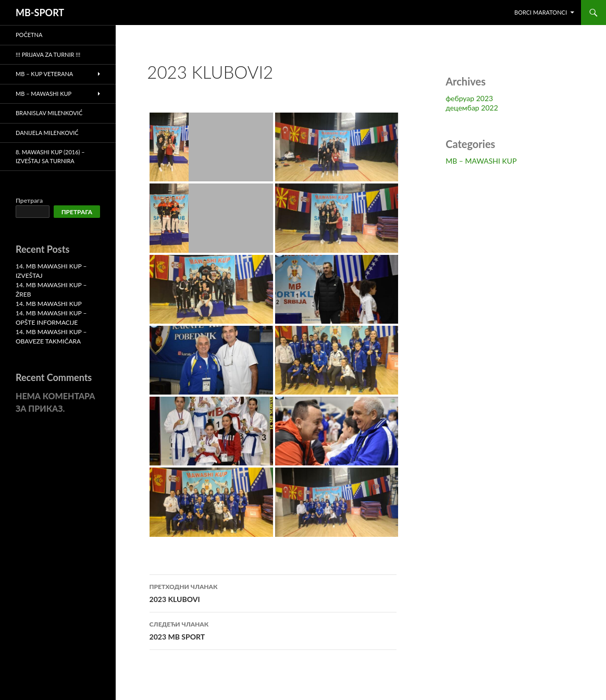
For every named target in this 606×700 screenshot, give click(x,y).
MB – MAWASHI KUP (481, 161)
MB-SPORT (40, 13)
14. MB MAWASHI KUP (49, 304)
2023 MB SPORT (273, 630)
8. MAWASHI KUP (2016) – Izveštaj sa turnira (50, 156)
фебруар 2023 (469, 98)
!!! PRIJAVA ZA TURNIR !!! (48, 54)
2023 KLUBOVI (273, 592)
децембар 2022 (472, 108)
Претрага (29, 200)
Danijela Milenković (47, 133)
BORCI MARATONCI (541, 12)
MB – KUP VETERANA (44, 74)
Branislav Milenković (49, 113)
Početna (29, 35)
